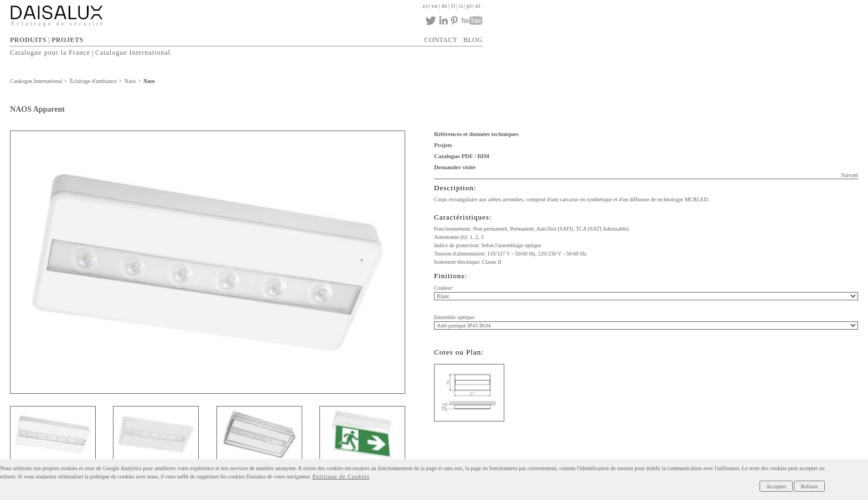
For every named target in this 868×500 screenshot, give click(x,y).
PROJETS (68, 40)
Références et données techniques (476, 134)
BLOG (473, 40)
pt (469, 6)
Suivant (849, 175)
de (444, 6)
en (435, 6)
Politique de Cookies (341, 476)
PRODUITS (28, 40)
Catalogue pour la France (50, 53)
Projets (443, 145)
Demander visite (455, 167)
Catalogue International (133, 53)
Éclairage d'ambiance (93, 81)
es (426, 6)
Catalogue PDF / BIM (462, 156)
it (461, 6)
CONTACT (441, 40)
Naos (130, 81)
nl (478, 6)
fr (454, 6)
